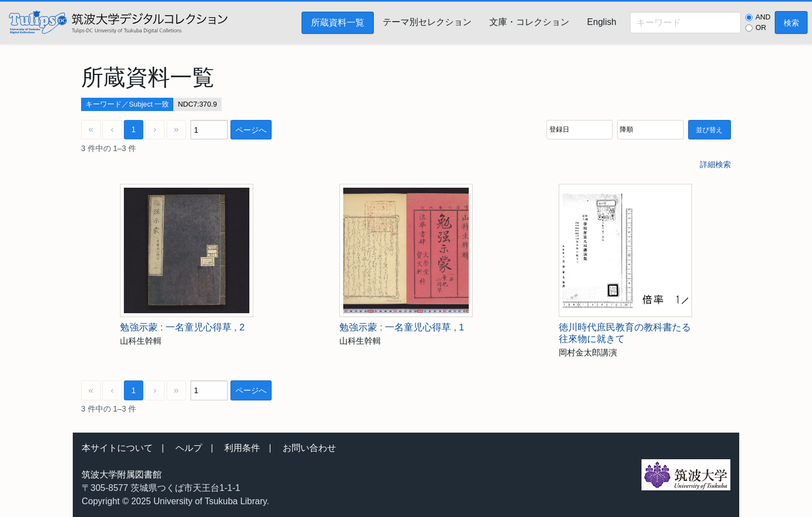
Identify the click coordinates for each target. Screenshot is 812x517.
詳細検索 (715, 164)
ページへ (251, 130)
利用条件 (242, 448)
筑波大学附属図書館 (122, 475)
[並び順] (580, 130)
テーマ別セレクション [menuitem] (427, 22)
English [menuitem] (602, 22)
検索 (791, 23)
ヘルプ (189, 448)
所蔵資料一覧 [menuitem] (338, 22)
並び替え (709, 130)
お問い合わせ (309, 448)
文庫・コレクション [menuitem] (529, 22)
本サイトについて (117, 448)
